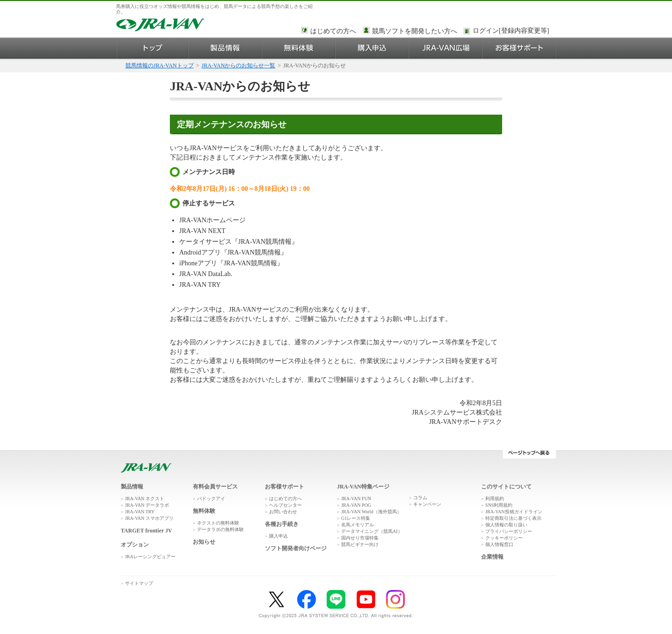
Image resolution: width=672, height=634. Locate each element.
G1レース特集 (356, 518)
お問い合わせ (283, 512)
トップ (152, 48)
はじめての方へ (333, 31)
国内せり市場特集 (360, 538)
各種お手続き (282, 524)
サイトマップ (139, 583)
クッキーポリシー (504, 538)
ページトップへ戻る (529, 454)
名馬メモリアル (358, 525)
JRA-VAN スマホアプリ (149, 518)
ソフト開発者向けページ (296, 548)
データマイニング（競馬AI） (372, 531)
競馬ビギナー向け (360, 544)
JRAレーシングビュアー (150, 557)
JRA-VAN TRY (140, 512)
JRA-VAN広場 (446, 48)
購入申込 (372, 48)
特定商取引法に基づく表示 (513, 518)
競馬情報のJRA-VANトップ (160, 66)
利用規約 (495, 499)
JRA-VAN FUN (356, 499)
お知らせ (204, 542)
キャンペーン (427, 504)
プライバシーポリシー (509, 531)
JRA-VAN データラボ (147, 505)
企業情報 (492, 557)
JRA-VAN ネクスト (145, 499)
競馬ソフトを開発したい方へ (415, 31)
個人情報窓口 (499, 544)
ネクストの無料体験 (218, 523)
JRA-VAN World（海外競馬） (371, 512)
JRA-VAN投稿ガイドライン (514, 512)
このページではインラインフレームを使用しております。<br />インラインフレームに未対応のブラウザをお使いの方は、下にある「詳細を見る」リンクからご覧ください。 (512, 31)
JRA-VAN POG (356, 505)
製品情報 (225, 48)
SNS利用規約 (499, 505)
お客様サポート (519, 48)
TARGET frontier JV (146, 531)
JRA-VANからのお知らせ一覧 (239, 66)
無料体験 (299, 48)
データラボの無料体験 (220, 529)
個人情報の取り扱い (506, 525)
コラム (420, 498)
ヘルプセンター (285, 505)
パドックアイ (211, 499)
